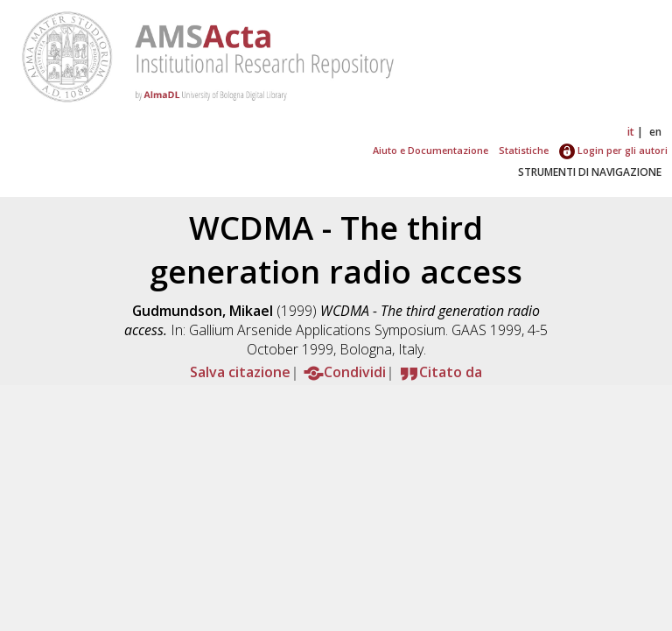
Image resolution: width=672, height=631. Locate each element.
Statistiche (524, 150)
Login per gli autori (613, 150)
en (655, 132)
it (631, 132)
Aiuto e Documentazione (430, 150)
